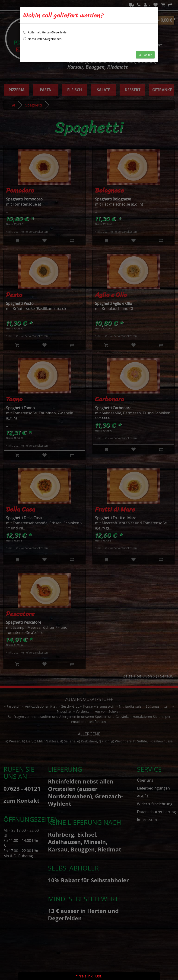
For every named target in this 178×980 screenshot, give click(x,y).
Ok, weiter (145, 55)
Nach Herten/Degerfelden (42, 39)
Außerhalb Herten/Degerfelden (46, 32)
